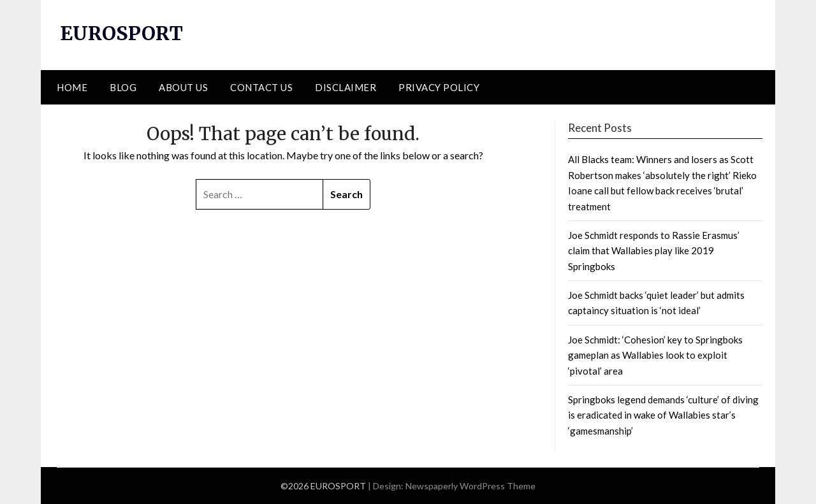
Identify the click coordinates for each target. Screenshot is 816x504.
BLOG (123, 87)
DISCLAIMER (346, 87)
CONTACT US (261, 87)
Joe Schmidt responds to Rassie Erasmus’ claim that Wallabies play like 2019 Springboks (654, 251)
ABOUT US (183, 87)
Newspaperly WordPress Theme (470, 486)
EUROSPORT (121, 33)
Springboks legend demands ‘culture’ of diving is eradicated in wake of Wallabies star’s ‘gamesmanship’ (663, 415)
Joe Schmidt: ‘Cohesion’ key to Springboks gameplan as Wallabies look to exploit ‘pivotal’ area (655, 355)
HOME (72, 87)
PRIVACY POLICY (439, 87)
